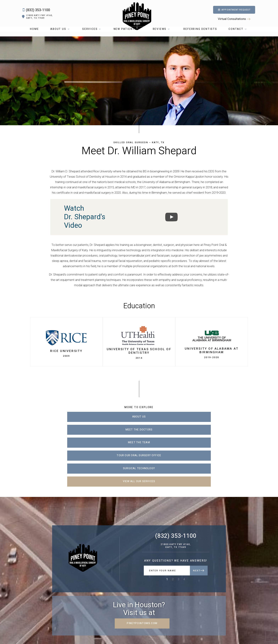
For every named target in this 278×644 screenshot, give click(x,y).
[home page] (137, 16)
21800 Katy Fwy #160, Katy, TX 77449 (37, 19)
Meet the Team (204, 421)
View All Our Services (204, 434)
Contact (239, 34)
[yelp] (68, 627)
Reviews (162, 34)
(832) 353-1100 (35, 12)
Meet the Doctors (139, 421)
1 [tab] (167, 532)
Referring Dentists (200, 34)
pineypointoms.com (139, 576)
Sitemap (164, 634)
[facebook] (48, 627)
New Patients (128, 34)
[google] (54, 627)
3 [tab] (179, 532)
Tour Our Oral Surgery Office (74, 434)
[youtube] (61, 627)
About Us (61, 34)
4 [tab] (184, 532)
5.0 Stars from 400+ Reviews (58, 634)
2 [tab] (173, 532)
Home (34, 34)
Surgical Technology (139, 434)
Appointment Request (234, 12)
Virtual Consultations (234, 21)
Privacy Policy (177, 634)
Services (93, 34)
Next (199, 523)
